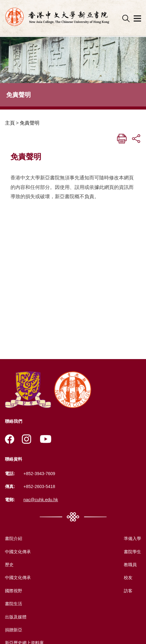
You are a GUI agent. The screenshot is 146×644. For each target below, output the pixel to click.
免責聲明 (30, 123)
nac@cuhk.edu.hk (41, 500)
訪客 (128, 591)
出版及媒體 (16, 617)
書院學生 (132, 552)
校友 (128, 578)
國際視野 (14, 591)
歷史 (9, 565)
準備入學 (132, 538)
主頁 (10, 123)
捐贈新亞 (14, 630)
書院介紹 (14, 538)
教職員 (130, 565)
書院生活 (14, 604)
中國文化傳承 (18, 552)
